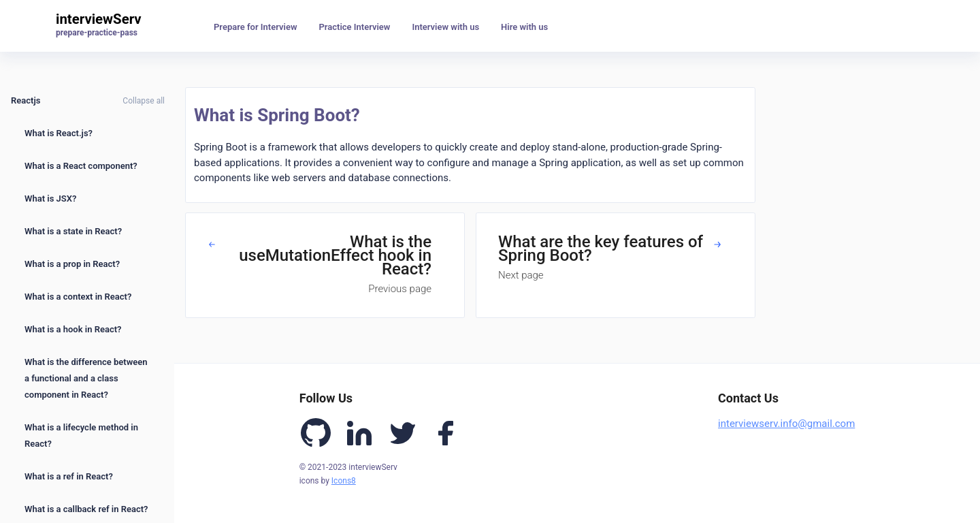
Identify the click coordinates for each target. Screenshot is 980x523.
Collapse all (144, 101)
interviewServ (99, 19)
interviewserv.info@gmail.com (786, 424)
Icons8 (344, 481)
